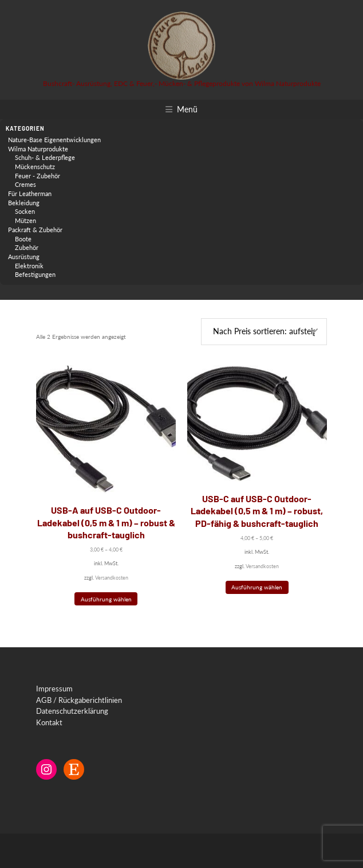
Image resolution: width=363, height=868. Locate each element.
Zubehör (27, 247)
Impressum (54, 689)
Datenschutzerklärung (72, 711)
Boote (23, 239)
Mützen (25, 220)
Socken (25, 211)
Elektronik (29, 266)
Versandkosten (112, 578)
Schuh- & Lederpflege (45, 157)
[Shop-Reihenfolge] (264, 332)
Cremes (25, 184)
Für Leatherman (30, 193)
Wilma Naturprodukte (38, 149)
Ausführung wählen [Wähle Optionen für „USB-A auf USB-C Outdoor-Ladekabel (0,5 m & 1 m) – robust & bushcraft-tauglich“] (106, 599)
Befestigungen (35, 274)
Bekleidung (24, 203)
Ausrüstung (24, 257)
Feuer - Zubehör (38, 176)
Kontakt (49, 722)
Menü (187, 109)
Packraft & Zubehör (35, 230)
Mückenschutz (35, 167)
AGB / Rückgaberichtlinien (79, 700)
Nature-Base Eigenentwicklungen (54, 140)
